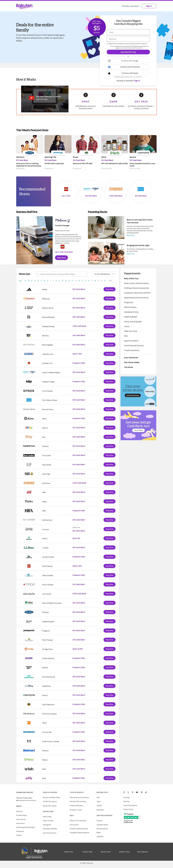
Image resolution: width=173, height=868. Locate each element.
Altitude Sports (48, 308)
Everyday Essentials (50, 829)
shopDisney (46, 686)
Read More (131, 235)
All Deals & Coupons (50, 801)
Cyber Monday (48, 821)
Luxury (127, 326)
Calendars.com (48, 354)
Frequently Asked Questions (80, 833)
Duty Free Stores (131, 358)
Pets (126, 336)
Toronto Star (47, 732)
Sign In (149, 6)
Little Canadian (48, 575)
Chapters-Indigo (48, 382)
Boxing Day (47, 825)
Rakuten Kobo (106, 852)
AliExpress (46, 299)
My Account (74, 825)
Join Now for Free (128, 52)
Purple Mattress (48, 658)
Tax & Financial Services (134, 345)
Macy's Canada (48, 585)
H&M (44, 492)
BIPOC (99, 833)
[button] (128, 61)
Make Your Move (131, 331)
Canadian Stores (102, 825)
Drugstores (129, 302)
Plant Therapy (47, 640)
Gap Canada (47, 465)
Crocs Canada (47, 391)
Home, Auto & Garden (133, 322)
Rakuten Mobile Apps (24, 798)
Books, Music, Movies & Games (136, 283)
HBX (44, 511)
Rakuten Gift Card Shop (78, 801)
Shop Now (61, 258)
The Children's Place (50, 400)
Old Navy (45, 612)
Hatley (45, 502)
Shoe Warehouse (49, 677)
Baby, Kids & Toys (131, 278)
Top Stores (129, 367)
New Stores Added (132, 362)
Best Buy (45, 336)
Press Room (20, 823)
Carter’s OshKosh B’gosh (51, 372)
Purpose (100, 821)
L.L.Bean (45, 548)
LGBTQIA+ (100, 836)
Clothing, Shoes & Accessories (136, 288)
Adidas (45, 289)
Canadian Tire (47, 363)
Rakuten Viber (87, 852)
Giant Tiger (46, 474)
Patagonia (46, 631)
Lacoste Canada (48, 557)
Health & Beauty (131, 317)
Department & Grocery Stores (136, 298)
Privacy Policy (139, 48)
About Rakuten (143, 852)
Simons (45, 695)
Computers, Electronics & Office (137, 293)
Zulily (44, 778)
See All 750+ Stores (50, 806)
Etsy (44, 437)
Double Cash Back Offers (52, 797)
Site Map (126, 801)
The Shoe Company (49, 714)
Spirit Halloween (48, 704)
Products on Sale (76, 810)
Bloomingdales (48, 345)
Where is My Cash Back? (78, 821)
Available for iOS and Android (28, 800)
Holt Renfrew (47, 520)
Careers (19, 835)
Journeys (46, 529)
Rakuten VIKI (69, 852)
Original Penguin (48, 621)
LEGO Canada (47, 566)
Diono (44, 419)
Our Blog (126, 797)
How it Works (21, 819)
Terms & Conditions (128, 48)
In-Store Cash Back (76, 805)
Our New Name (22, 815)
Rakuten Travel (124, 852)
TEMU (44, 723)
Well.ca (45, 760)
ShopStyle (100, 810)
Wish (44, 769)
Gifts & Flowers (130, 307)
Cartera (99, 805)
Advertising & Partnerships (25, 827)
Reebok (45, 668)
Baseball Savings (48, 326)
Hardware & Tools (131, 312)
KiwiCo (45, 538)
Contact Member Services (79, 829)
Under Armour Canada (51, 741)
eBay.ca (45, 428)
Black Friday (47, 817)
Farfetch (45, 446)
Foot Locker (47, 455)
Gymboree (46, 483)
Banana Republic (48, 317)
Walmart (45, 751)
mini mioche (47, 594)
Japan (99, 801)
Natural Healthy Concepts (52, 603)
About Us (19, 811)
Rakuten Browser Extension (79, 797)
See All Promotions (50, 833)
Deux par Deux (48, 409)
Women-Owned (102, 829)
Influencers (20, 831)
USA (98, 797)
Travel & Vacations (132, 350)
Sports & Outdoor (131, 341)
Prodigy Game (47, 649)
